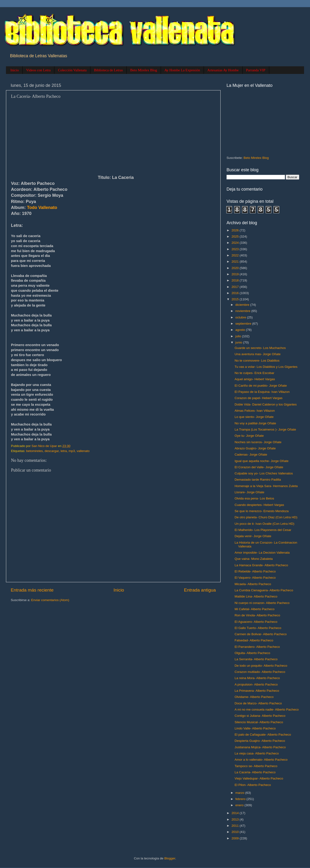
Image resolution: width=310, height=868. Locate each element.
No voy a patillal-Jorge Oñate (255, 423)
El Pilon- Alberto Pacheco (253, 785)
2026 (236, 230)
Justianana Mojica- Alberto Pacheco (260, 747)
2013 (236, 819)
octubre (241, 317)
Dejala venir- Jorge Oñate (253, 536)
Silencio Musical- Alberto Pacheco (259, 722)
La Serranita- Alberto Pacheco (256, 659)
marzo (240, 793)
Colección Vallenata (72, 70)
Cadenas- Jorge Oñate (251, 455)
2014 (236, 813)
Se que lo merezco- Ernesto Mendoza (262, 511)
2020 (236, 268)
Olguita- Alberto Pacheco (252, 653)
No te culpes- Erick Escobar (255, 373)
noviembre (243, 311)
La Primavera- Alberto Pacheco (257, 691)
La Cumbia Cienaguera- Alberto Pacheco (264, 590)
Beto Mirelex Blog (144, 70)
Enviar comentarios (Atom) (50, 600)
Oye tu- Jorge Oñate (249, 436)
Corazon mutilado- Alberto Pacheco (260, 672)
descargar (52, 451)
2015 (236, 299)
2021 (236, 262)
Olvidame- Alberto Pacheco (254, 697)
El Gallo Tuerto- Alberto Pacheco (258, 628)
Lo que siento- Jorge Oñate (254, 417)
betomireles (35, 451)
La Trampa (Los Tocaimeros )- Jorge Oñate (265, 429)
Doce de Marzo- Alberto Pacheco (258, 703)
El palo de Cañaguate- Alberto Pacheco (263, 735)
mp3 (72, 451)
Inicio (15, 70)
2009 (236, 838)
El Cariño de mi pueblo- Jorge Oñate (261, 386)
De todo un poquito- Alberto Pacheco (261, 666)
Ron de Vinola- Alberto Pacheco (257, 615)
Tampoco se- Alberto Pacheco (256, 766)
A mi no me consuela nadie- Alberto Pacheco (267, 709)
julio (239, 336)
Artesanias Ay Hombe (223, 70)
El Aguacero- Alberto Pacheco (256, 622)
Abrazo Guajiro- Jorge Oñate (255, 448)
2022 (236, 255)
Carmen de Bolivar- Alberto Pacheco (261, 634)
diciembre (243, 305)
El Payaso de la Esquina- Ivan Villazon (262, 392)
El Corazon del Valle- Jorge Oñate (259, 467)
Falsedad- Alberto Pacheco (254, 640)
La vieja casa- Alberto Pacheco (257, 753)
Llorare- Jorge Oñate (250, 492)
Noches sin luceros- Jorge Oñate (258, 442)
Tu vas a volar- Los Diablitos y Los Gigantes (266, 367)
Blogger (170, 858)
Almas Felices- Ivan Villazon (255, 411)
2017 (236, 287)
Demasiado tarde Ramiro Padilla (258, 480)
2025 (236, 236)
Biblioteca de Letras (108, 70)
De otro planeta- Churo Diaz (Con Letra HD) (266, 517)
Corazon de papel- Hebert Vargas (259, 398)
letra (64, 451)
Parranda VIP (256, 70)
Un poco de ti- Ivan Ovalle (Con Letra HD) (265, 524)
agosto (241, 330)
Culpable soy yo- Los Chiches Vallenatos (264, 473)
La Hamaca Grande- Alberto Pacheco (261, 565)
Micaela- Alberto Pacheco (253, 584)
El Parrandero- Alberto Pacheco (257, 647)
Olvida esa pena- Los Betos (254, 498)
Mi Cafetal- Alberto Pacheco (255, 609)
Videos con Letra (38, 70)
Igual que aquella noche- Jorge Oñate (262, 461)
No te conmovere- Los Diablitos (257, 361)
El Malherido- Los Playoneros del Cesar (263, 530)
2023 (236, 249)
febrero (241, 799)
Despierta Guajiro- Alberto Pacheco (260, 741)
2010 (236, 832)
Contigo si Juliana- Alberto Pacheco (260, 716)
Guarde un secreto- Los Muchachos (260, 348)
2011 (236, 826)
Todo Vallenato (42, 208)
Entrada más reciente (32, 590)
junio (239, 342)
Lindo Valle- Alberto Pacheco (255, 728)
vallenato (83, 451)
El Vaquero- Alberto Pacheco (255, 578)
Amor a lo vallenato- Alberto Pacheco (261, 760)
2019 (236, 274)
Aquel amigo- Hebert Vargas (255, 379)
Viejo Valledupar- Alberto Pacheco (259, 778)
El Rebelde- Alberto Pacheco (255, 571)
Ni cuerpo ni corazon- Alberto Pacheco (262, 603)
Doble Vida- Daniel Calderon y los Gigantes (266, 404)
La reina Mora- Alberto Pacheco (257, 678)
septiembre (244, 324)
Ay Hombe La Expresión (182, 70)
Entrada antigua (200, 590)
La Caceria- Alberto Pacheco (255, 772)
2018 (236, 280)
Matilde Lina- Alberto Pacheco (256, 596)
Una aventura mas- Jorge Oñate (258, 354)
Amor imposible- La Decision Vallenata (262, 553)
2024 (236, 243)
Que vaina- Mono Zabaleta (254, 559)
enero (240, 805)
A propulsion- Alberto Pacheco (256, 684)
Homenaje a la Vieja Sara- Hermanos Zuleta (266, 486)
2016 (236, 293)
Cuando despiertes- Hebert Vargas (259, 505)
